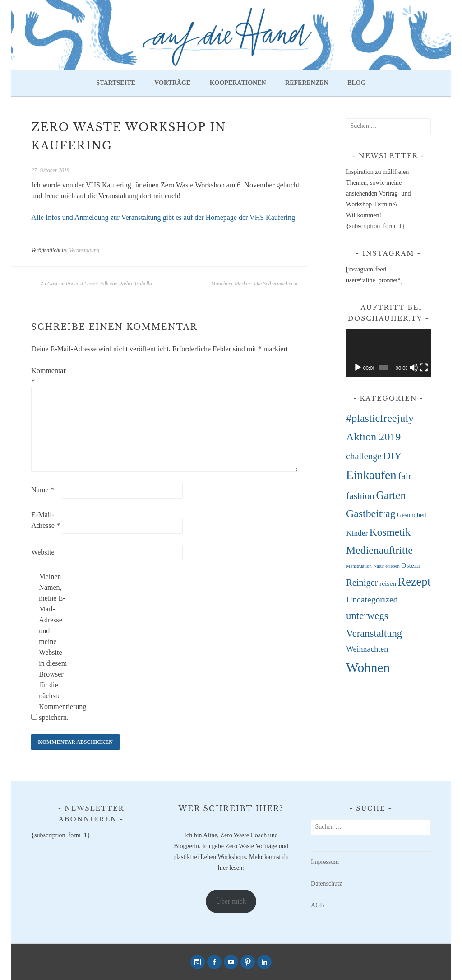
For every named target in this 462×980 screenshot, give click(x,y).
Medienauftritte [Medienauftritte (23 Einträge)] (379, 550)
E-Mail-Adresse (46, 520)
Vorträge (172, 83)
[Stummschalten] (414, 368)
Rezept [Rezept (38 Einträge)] (414, 582)
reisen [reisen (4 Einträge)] (388, 583)
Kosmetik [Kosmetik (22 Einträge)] (390, 532)
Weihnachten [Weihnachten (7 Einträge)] (367, 649)
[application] (388, 353)
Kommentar (46, 376)
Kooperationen (238, 83)
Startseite (115, 83)
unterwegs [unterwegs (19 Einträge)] (367, 616)
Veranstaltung (84, 250)
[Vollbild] (424, 368)
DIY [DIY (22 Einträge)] (393, 456)
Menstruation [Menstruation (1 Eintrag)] (359, 566)
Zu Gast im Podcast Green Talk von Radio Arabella (92, 284)
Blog (356, 83)
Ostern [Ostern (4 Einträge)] (410, 565)
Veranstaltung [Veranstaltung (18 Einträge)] (374, 633)
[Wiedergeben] (358, 368)
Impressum (325, 862)
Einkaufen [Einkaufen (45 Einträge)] (371, 475)
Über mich (231, 901)
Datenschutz (326, 884)
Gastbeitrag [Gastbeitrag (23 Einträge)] (371, 513)
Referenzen (307, 83)
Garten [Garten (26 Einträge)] (391, 495)
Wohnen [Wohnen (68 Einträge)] (368, 667)
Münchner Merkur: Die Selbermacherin (259, 284)
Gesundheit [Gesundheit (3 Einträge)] (412, 515)
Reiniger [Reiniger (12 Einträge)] (362, 583)
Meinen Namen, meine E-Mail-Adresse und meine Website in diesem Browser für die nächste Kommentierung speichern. (53, 647)
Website (43, 552)
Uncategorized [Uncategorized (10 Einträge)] (372, 600)
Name (42, 490)
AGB (318, 905)
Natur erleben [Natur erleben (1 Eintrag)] (386, 566)
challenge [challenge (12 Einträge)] (364, 456)
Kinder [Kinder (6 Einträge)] (357, 533)
